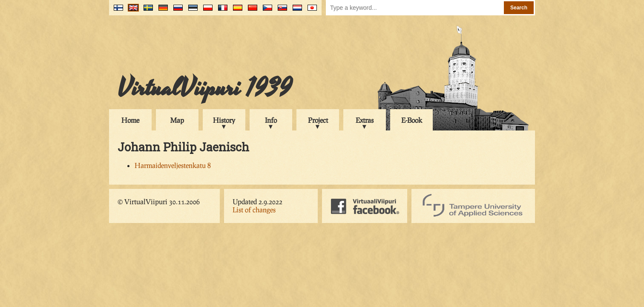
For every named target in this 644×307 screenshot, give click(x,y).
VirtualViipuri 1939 (205, 88)
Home (130, 120)
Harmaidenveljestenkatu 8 (173, 165)
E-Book (412, 120)
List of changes (254, 210)
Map (177, 120)
